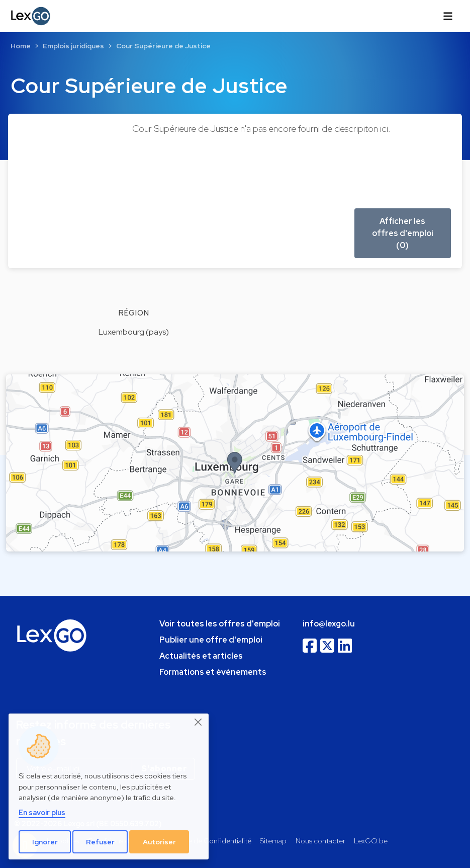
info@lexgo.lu (329, 624)
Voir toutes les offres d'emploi (220, 624)
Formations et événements (213, 672)
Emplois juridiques (73, 46)
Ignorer (45, 842)
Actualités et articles (201, 656)
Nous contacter (320, 841)
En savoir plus (42, 812)
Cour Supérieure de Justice (163, 46)
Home (21, 46)
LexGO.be (371, 841)
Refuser (100, 842)
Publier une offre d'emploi (211, 640)
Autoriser (159, 842)
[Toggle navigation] (448, 16)
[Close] (199, 722)
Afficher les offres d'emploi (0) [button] (403, 233)
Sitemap (273, 841)
